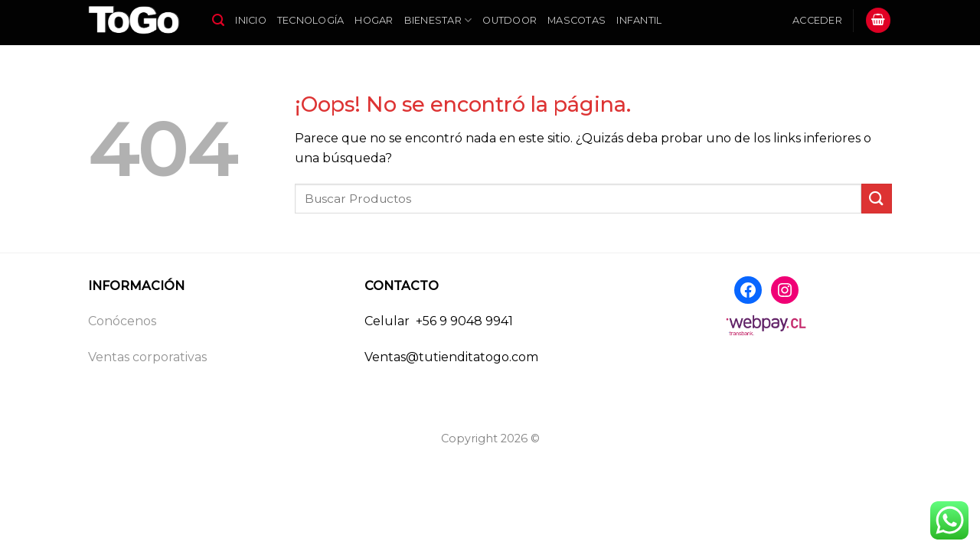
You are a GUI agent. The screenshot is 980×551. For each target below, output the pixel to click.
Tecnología (311, 20)
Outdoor (510, 20)
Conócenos (122, 321)
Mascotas (577, 20)
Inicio (251, 20)
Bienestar (438, 20)
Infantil (639, 20)
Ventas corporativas (147, 357)
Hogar (374, 20)
